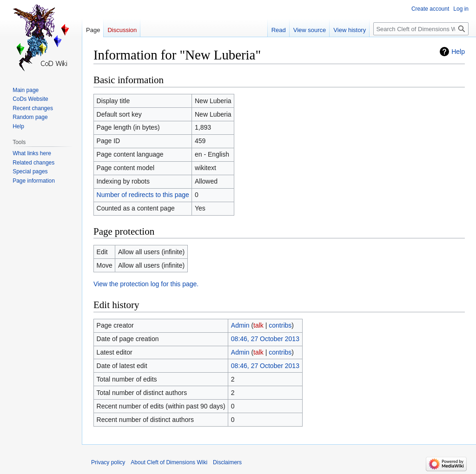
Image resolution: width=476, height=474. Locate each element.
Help (458, 52)
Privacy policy (108, 462)
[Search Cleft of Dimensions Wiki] (421, 29)
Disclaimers (227, 462)
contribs (280, 325)
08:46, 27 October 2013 (265, 339)
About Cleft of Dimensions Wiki (169, 462)
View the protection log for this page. (146, 284)
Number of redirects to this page (143, 195)
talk (258, 325)
